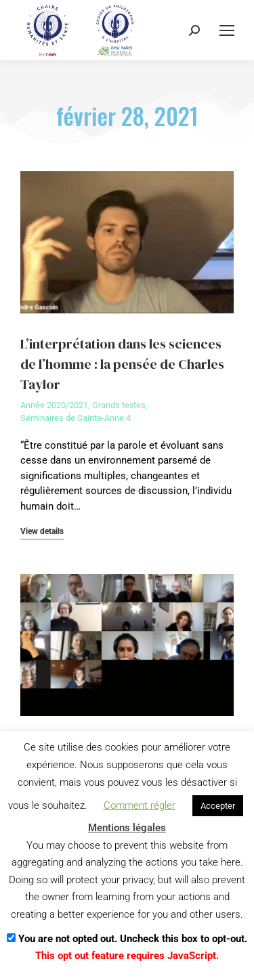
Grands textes (119, 405)
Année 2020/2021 (54, 405)
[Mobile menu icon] (227, 30)
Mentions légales (127, 828)
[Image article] (127, 242)
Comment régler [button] (140, 805)
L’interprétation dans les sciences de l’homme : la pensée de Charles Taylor (122, 364)
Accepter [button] (218, 806)
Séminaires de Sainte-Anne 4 (76, 418)
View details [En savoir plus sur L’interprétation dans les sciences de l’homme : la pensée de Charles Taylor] (42, 532)
